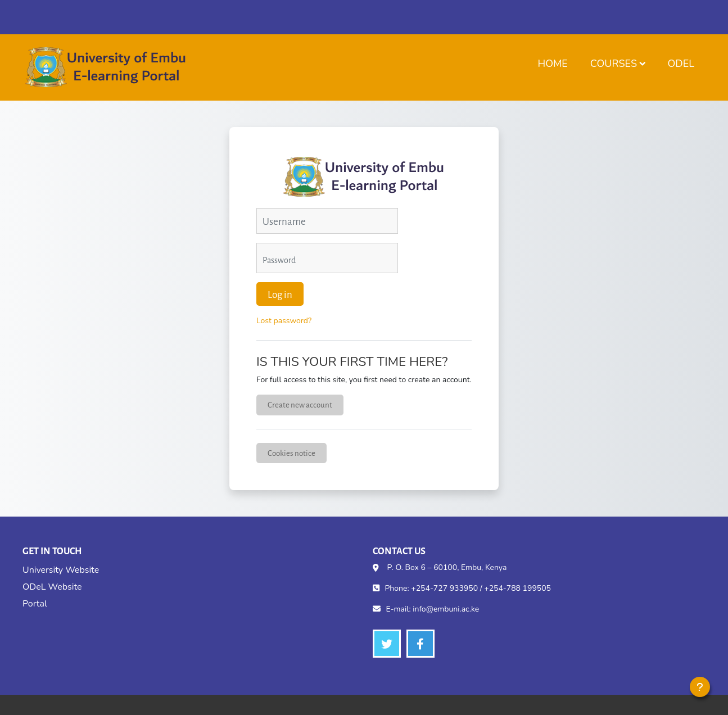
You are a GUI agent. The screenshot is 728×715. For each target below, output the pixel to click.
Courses (614, 64)
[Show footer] (700, 687)
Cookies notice (291, 453)
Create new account (300, 404)
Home (552, 64)
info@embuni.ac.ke (446, 609)
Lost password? (284, 321)
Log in (280, 294)
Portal (35, 604)
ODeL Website (52, 587)
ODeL (681, 64)
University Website (61, 570)
